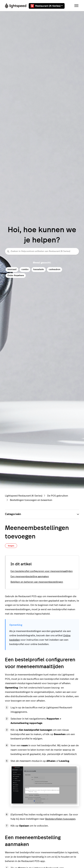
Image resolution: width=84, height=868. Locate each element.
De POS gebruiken (58, 496)
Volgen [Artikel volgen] (11, 546)
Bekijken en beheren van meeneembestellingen (37, 582)
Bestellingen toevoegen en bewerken (31, 500)
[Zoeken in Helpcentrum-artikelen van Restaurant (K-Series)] (42, 251)
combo (25, 269)
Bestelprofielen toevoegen (60, 819)
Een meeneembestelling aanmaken (30, 577)
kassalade (39, 269)
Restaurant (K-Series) (47, 6)
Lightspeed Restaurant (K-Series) (24, 496)
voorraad (12, 269)
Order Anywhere (16, 275)
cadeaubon (54, 269)
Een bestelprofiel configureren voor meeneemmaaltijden (42, 571)
